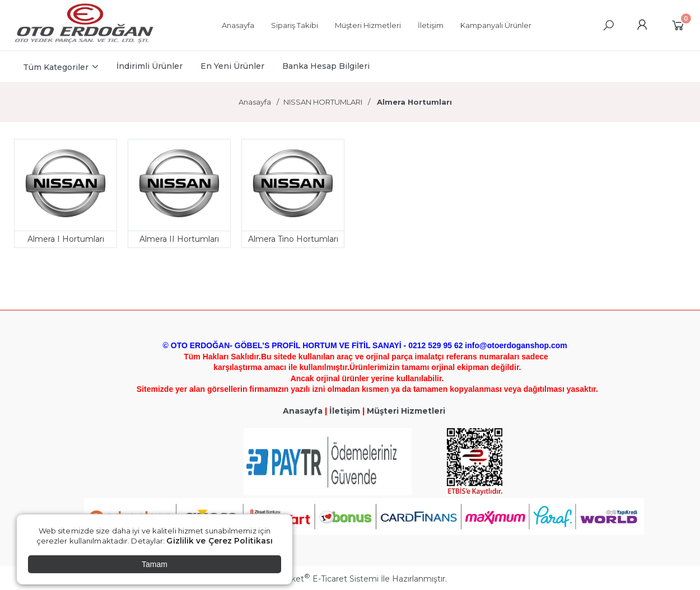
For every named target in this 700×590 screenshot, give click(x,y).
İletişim (345, 411)
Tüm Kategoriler (56, 67)
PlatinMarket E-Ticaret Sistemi (316, 579)
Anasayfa (303, 411)
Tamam (155, 564)
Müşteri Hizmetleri (406, 411)
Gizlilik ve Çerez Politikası (220, 541)
